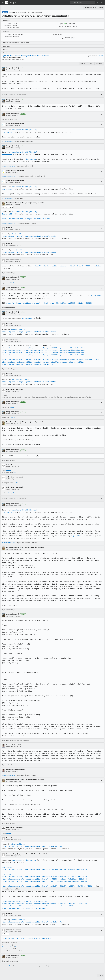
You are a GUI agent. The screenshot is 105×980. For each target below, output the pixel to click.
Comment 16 (10, 452)
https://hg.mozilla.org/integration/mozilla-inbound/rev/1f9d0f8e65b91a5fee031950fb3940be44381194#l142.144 (48, 884)
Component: (8, 25)
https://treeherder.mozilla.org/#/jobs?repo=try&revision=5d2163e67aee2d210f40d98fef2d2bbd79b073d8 (48, 303)
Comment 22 (10, 779)
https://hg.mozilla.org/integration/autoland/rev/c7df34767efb (29, 236)
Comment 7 (9, 230)
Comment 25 (10, 913)
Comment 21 (10, 744)
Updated (9, 115)
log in (11, 963)
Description (10, 70)
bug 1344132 (17, 858)
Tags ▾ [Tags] (91, 64)
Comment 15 (10, 424)
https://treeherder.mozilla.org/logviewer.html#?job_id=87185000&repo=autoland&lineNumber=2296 (43, 353)
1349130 (12, 283)
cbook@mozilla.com (19, 250)
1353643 (12, 407)
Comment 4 (10, 148)
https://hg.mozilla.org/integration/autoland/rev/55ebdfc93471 (29, 252)
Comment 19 (10, 549)
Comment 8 (10, 246)
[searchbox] (83, 3)
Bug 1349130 (94, 296)
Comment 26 (10, 929)
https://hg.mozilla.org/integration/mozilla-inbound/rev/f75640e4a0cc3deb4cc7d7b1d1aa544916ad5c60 (44, 877)
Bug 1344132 (13, 12)
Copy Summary (89, 7)
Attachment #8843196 (8, 141)
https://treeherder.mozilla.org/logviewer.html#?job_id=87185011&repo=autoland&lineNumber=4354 (43, 350)
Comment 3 (10, 126)
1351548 (9, 831)
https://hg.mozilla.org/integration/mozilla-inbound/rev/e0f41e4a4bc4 (32, 844)
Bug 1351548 (72, 536)
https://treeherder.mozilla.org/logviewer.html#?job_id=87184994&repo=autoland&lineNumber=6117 (43, 348)
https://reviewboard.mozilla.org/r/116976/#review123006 (26, 219)
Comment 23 (10, 838)
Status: (10, 35)
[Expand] (101, 94)
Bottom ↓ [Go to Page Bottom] (83, 64)
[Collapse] (102, 69)
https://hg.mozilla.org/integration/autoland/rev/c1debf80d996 (29, 332)
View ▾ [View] (101, 7)
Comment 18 (10, 506)
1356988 (9, 471)
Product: (9, 23)
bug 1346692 (31, 159)
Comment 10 (10, 289)
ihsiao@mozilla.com (20, 380)
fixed (72, 39)
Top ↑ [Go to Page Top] (101, 973)
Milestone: (9, 37)
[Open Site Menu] (3, 3)
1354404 (12, 417)
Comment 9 (10, 262)
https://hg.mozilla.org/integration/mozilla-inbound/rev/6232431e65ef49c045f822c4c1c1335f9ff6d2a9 (44, 874)
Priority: (60, 26)
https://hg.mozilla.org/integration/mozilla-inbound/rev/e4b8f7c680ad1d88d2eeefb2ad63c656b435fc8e (44, 879)
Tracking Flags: (57, 35)
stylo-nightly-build (12, 493)
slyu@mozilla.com (18, 234)
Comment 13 (10, 341)
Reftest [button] (16, 25)
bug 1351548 (31, 858)
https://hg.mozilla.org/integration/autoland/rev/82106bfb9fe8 (29, 382)
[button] (100, 3)
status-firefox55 (6, 945)
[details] (33, 130)
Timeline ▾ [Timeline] (100, 64)
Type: (61, 24)
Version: (9, 28)
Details (101, 56)
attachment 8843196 (20, 130)
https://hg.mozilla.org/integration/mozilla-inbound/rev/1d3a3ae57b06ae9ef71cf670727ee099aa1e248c (44, 867)
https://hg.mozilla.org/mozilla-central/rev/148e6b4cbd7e (26, 936)
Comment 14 (10, 375)
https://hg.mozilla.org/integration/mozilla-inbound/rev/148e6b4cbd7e (32, 920)
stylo (14, 473)
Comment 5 (10, 183)
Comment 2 (10, 102)
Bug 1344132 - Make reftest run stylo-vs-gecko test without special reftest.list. (26, 56)
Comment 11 (10, 314)
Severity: (69, 26)
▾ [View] (95, 7)
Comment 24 (10, 854)
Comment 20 (10, 614)
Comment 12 (10, 325)
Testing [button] (16, 23)
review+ (95, 56)
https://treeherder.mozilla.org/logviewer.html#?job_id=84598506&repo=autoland (67, 266)
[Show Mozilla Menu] (7, 3)
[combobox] (83, 3)
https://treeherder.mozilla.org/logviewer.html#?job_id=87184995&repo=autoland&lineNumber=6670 (43, 355)
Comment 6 (10, 205)
